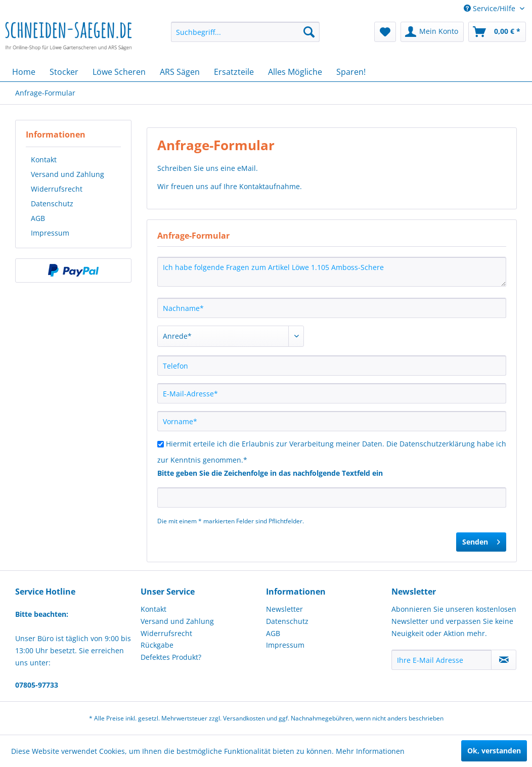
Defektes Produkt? (171, 657)
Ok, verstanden (494, 751)
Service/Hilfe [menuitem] (491, 8)
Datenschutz (52, 204)
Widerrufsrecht (57, 189)
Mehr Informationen (370, 751)
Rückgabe (157, 645)
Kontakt (44, 160)
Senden (481, 540)
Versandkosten (244, 718)
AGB (38, 218)
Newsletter (284, 609)
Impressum (50, 233)
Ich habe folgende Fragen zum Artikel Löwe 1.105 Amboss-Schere (332, 272)
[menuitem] (246, 32)
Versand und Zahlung (68, 174)
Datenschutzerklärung (437, 444)
